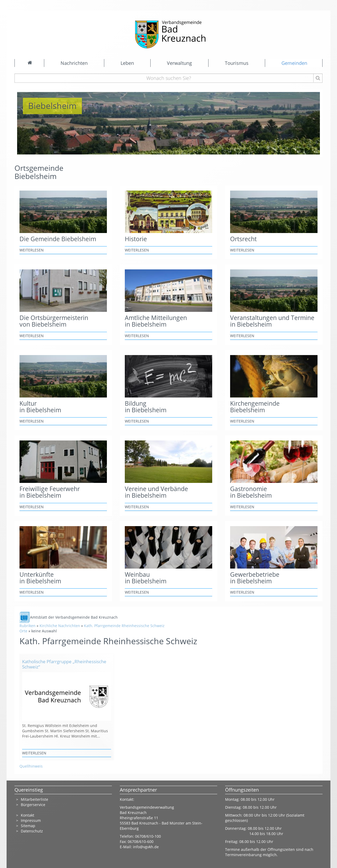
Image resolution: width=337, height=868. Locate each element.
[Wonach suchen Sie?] (169, 78)
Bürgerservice (33, 805)
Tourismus (237, 63)
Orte (23, 631)
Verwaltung (179, 63)
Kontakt (28, 815)
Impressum (31, 820)
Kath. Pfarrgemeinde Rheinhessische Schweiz (124, 626)
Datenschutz (32, 831)
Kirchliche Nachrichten (60, 626)
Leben (127, 63)
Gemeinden (294, 63)
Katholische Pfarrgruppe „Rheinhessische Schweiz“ (64, 664)
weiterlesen (32, 250)
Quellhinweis (31, 766)
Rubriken (28, 626)
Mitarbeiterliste (34, 799)
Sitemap (28, 826)
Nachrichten (74, 63)
